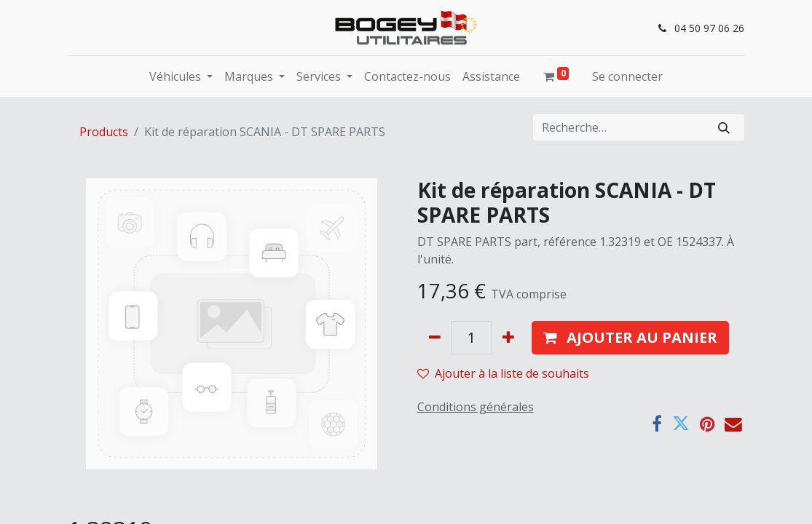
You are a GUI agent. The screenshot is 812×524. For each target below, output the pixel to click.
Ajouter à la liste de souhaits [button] (503, 373)
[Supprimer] (435, 338)
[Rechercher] (724, 127)
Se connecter (627, 76)
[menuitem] (407, 76)
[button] (630, 338)
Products (104, 132)
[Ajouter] (508, 338)
